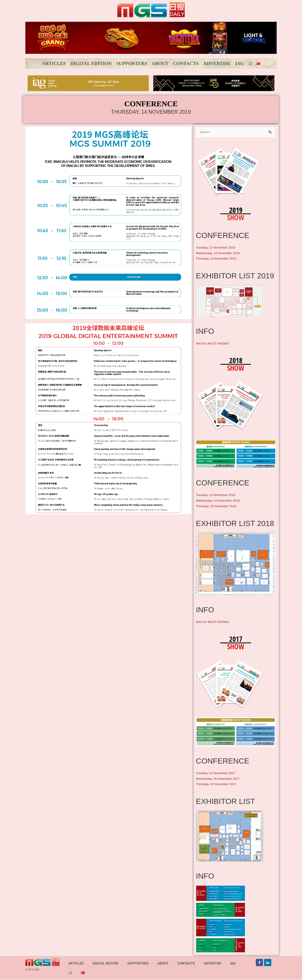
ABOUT (160, 63)
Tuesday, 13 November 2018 (217, 495)
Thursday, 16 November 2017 (218, 784)
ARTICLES (54, 63)
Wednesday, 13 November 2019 (220, 253)
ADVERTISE (217, 63)
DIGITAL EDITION (91, 63)
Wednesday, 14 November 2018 (220, 501)
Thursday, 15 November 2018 (218, 506)
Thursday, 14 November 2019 (218, 259)
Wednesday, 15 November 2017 (220, 779)
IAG (240, 63)
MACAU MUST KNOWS (214, 344)
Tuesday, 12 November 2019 (217, 248)
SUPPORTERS (132, 63)
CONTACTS (186, 63)
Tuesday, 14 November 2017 (217, 773)
